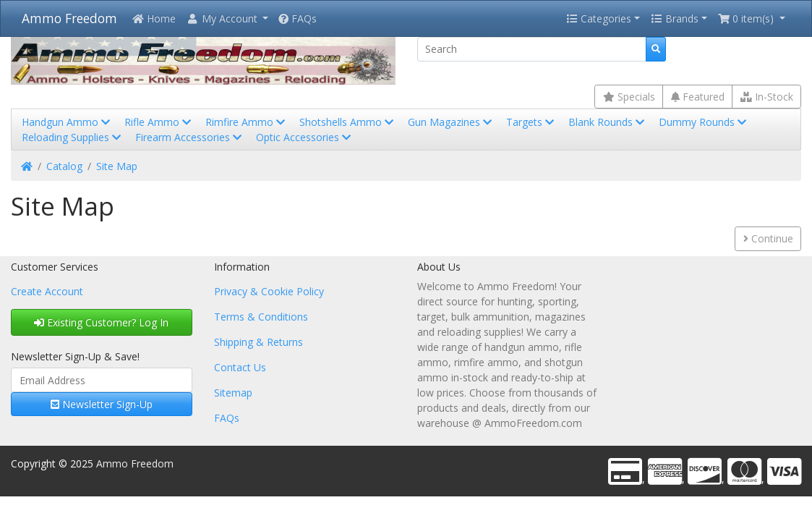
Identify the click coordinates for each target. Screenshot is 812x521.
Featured (698, 97)
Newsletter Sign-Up (102, 404)
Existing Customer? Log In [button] (101, 322)
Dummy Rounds (704, 122)
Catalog (64, 166)
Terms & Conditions (261, 317)
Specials (629, 97)
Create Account (47, 291)
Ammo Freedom (69, 18)
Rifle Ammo (159, 122)
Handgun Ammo (67, 122)
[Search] (532, 49)
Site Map (117, 166)
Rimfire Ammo (247, 122)
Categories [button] (599, 18)
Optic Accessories (305, 137)
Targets (531, 122)
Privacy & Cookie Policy (269, 291)
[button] (227, 18)
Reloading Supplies (73, 137)
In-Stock (767, 97)
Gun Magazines (451, 122)
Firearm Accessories (190, 137)
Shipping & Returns (258, 342)
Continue (768, 238)
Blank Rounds (608, 122)
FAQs (298, 18)
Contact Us (240, 367)
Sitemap (233, 393)
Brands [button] (675, 18)
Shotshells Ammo (348, 122)
